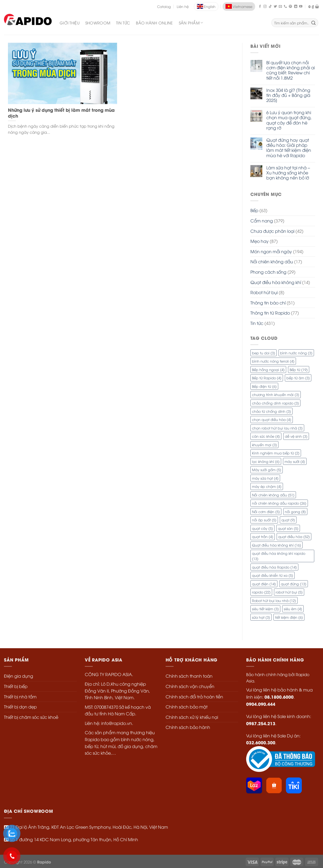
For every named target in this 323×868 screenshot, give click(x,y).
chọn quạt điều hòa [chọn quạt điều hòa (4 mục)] (272, 419)
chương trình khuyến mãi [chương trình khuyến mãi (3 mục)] (276, 394)
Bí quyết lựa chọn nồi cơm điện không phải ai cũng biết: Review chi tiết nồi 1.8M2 (291, 70)
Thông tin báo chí (268, 303)
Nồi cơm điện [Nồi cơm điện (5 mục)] (266, 512)
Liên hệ (183, 6)
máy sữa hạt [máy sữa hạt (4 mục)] (265, 478)
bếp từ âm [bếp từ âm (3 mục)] (298, 378)
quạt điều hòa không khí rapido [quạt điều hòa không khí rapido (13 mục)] (279, 556)
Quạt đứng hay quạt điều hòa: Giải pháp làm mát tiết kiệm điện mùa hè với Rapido (289, 148)
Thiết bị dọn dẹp (20, 707)
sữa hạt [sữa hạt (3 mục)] (261, 617)
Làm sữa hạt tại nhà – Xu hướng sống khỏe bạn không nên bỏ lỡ (288, 173)
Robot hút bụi (264, 292)
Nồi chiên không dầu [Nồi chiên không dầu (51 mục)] (273, 495)
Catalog (164, 6)
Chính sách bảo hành (188, 727)
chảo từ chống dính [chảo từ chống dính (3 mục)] (271, 411)
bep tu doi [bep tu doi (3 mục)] (264, 353)
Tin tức (257, 323)
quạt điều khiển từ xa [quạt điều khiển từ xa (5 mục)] (273, 575)
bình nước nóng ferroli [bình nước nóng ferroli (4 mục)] (273, 361)
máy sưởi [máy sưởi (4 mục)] (295, 461)
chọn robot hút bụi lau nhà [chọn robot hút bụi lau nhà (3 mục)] (277, 428)
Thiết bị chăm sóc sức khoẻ (31, 717)
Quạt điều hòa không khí (276, 282)
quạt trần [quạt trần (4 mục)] (263, 536)
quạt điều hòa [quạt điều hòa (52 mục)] (294, 536)
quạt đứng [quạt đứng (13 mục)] (294, 584)
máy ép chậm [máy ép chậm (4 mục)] (267, 486)
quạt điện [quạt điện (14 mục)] (264, 584)
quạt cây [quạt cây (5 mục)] (262, 528)
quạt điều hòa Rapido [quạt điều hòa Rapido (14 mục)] (274, 567)
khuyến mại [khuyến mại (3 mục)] (264, 445)
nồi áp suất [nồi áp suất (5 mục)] (264, 520)
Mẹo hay (260, 241)
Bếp (254, 210)
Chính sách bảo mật (187, 707)
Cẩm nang (262, 221)
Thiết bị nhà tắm (20, 697)
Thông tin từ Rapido (270, 313)
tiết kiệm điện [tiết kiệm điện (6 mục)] (289, 617)
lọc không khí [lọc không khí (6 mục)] (266, 461)
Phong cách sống (268, 272)
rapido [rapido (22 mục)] (261, 592)
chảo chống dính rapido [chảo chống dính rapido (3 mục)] (275, 403)
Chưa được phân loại (272, 231)
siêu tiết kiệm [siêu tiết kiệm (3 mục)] (265, 609)
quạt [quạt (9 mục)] (288, 520)
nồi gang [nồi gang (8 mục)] (295, 512)
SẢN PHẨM (191, 23)
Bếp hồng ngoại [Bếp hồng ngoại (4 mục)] (268, 369)
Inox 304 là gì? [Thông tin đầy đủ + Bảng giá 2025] (288, 95)
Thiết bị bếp (16, 686)
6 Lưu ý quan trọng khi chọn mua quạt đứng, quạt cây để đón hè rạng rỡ (289, 120)
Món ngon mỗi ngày (271, 251)
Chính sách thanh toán (189, 676)
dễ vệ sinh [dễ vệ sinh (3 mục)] (296, 436)
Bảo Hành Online (154, 23)
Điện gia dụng (19, 676)
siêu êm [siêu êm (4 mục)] (293, 609)
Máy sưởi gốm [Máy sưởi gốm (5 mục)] (267, 470)
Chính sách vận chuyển (190, 686)
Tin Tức (123, 23)
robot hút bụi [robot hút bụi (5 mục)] (289, 592)
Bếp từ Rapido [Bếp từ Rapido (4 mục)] (267, 378)
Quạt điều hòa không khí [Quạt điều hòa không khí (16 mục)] (276, 545)
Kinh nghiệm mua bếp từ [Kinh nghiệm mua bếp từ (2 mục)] (276, 453)
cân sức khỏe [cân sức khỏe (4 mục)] (266, 436)
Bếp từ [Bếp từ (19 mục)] (299, 369)
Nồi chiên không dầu (272, 261)
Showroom (98, 23)
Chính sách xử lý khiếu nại (192, 717)
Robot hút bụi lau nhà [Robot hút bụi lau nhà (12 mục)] (274, 600)
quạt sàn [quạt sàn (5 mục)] (288, 528)
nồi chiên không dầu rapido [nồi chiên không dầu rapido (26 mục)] (279, 503)
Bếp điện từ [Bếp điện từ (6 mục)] (264, 386)
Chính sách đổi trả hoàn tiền (194, 697)
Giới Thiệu (70, 23)
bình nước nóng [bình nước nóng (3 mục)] (296, 353)
